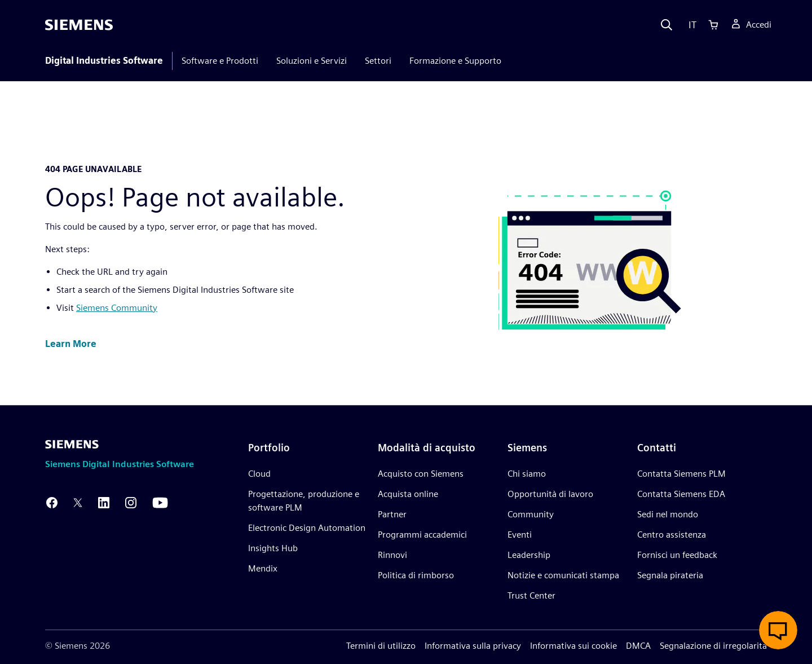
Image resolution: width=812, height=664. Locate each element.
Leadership (529, 555)
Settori (378, 61)
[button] (71, 344)
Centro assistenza (672, 535)
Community (531, 514)
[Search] (667, 25)
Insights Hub (273, 548)
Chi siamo (527, 474)
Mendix (263, 568)
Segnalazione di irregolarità (713, 646)
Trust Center (531, 595)
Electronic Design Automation (307, 528)
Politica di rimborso (416, 575)
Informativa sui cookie (573, 646)
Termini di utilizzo (381, 646)
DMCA (638, 646)
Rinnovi (392, 555)
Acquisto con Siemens (421, 474)
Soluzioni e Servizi (312, 61)
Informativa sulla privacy (473, 646)
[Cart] (713, 25)
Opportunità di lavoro (550, 494)
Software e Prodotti (220, 61)
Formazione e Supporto (455, 61)
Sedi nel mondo (668, 514)
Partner (392, 514)
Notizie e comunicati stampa (563, 575)
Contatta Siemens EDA (681, 494)
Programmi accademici (422, 535)
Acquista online (408, 494)
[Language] (690, 25)
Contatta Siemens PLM (681, 474)
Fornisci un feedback (677, 555)
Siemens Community (117, 308)
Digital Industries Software (104, 61)
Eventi (520, 535)
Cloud (259, 474)
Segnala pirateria (670, 575)
